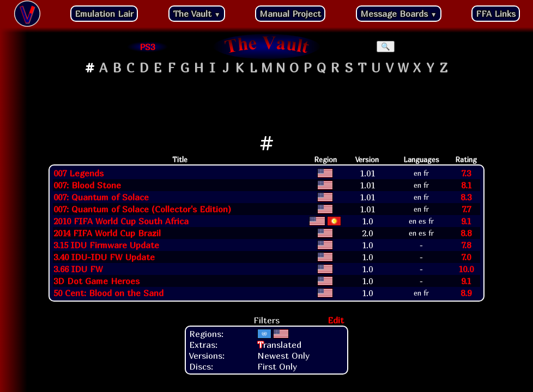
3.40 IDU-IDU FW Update (104, 257)
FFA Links (496, 14)
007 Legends (78, 173)
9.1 (466, 221)
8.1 (466, 185)
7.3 (466, 173)
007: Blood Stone (87, 185)
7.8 (466, 245)
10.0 (466, 269)
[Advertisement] (266, 104)
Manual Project (290, 14)
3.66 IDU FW (78, 269)
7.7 (466, 209)
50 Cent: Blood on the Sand (108, 293)
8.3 (466, 197)
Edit (336, 320)
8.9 (466, 293)
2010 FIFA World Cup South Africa (121, 221)
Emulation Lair (104, 14)
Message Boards (399, 14)
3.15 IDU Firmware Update (106, 245)
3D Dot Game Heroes (96, 281)
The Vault (197, 14)
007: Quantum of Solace (101, 197)
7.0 (466, 257)
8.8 (466, 233)
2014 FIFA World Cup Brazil (107, 233)
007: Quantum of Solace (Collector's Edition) (142, 209)
